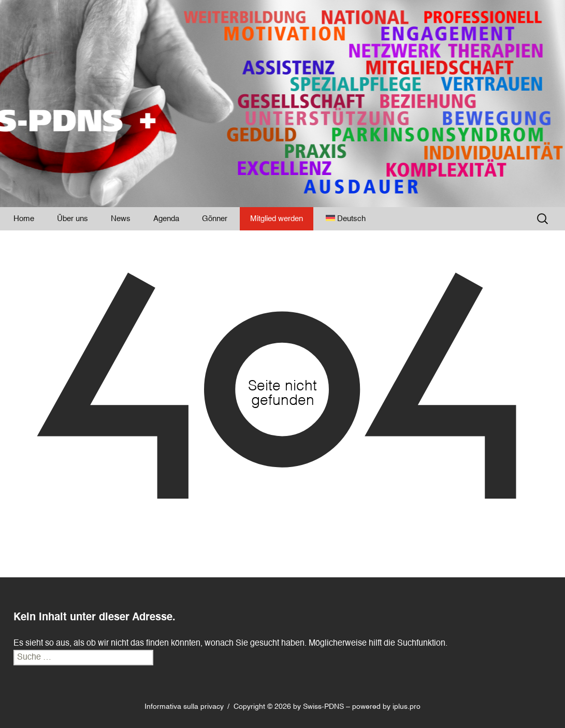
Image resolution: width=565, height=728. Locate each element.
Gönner (215, 219)
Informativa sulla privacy (184, 707)
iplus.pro (407, 707)
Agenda (166, 219)
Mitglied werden (277, 219)
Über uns (73, 219)
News (121, 219)
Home (24, 219)
